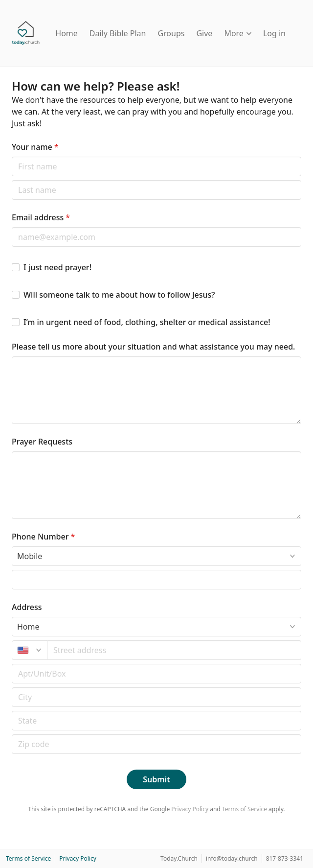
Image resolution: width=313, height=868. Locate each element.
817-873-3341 (285, 858)
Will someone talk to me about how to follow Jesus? (119, 295)
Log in (274, 33)
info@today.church (232, 858)
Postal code (11, 687)
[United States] (30, 650)
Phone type (11, 546)
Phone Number (43, 537)
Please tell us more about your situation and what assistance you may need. (153, 347)
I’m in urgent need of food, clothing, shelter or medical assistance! (147, 322)
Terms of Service (245, 809)
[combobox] (174, 650)
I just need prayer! (57, 267)
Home (67, 33)
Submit (156, 779)
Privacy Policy (190, 809)
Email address (41, 217)
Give (204, 33)
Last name (11, 180)
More (238, 33)
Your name (35, 147)
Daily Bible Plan (118, 33)
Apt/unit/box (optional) (11, 664)
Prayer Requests (42, 442)
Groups (171, 33)
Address (27, 607)
